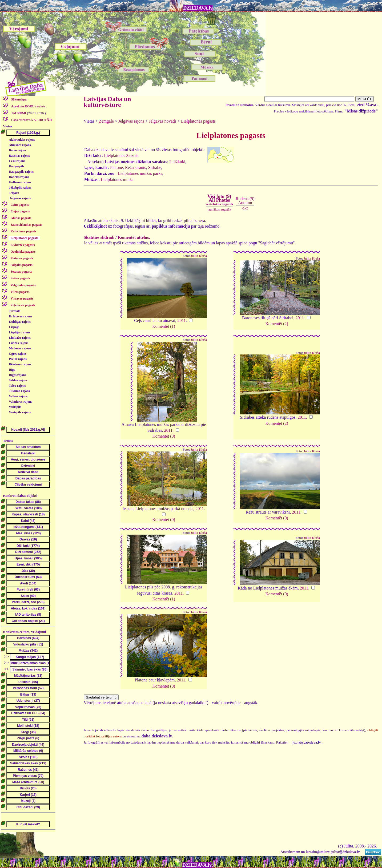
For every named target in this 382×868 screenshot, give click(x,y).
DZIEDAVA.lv (198, 8)
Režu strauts (136, 167)
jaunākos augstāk (219, 209)
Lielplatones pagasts (198, 121)
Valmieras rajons (20, 402)
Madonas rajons (20, 348)
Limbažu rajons (20, 338)
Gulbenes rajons (20, 182)
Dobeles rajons (19, 177)
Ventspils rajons (20, 412)
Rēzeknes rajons (20, 364)
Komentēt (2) (277, 324)
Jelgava (14, 193)
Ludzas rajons (19, 343)
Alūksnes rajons (20, 145)
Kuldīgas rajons (20, 322)
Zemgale (106, 121)
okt (245, 208)
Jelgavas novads (163, 121)
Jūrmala (15, 311)
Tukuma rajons (19, 391)
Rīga (12, 370)
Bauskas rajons (19, 156)
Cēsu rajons (17, 161)
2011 (181, 320)
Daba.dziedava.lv (31, 120)
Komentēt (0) (164, 436)
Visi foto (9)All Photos (219, 200)
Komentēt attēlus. (134, 237)
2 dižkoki (177, 162)
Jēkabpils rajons (20, 188)
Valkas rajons (18, 396)
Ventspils (15, 407)
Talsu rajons (17, 386)
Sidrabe (155, 167)
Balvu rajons (18, 150)
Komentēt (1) (164, 326)
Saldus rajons (18, 380)
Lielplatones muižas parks (140, 173)
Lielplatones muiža (117, 179)
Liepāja (14, 327)
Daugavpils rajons (21, 172)
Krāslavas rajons (20, 316)
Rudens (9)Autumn (245, 201)
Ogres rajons (18, 354)
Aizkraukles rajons (22, 140)
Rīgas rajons (17, 375)
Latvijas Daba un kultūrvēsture (107, 102)
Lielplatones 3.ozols (121, 156)
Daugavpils (16, 166)
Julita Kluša (199, 256)
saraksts (28, 106)
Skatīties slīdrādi (99, 237)
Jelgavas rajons (20, 198)
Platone (116, 167)
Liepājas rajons (19, 332)
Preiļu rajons (18, 359)
